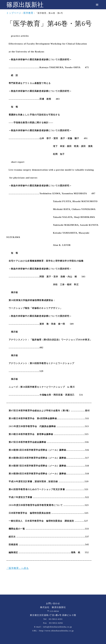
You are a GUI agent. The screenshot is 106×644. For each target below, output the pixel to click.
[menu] (97, 5)
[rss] (53, 584)
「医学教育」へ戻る (18, 568)
